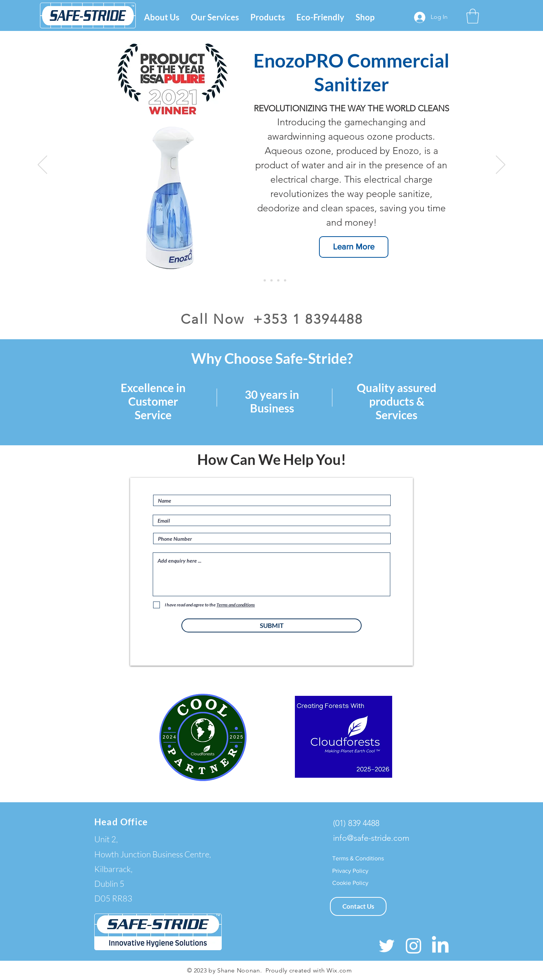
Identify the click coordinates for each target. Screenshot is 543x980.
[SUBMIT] (271, 625)
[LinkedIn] (440, 946)
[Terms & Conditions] (358, 858)
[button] (215, 17)
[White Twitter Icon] (387, 946)
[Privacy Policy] (352, 871)
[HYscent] (265, 280)
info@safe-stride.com (371, 838)
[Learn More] (354, 247)
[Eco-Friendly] (278, 280)
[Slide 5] (285, 280)
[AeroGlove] (271, 280)
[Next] (501, 165)
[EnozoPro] (258, 280)
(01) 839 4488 (356, 823)
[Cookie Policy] (350, 883)
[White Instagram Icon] (413, 946)
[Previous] (42, 165)
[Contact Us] (358, 906)
